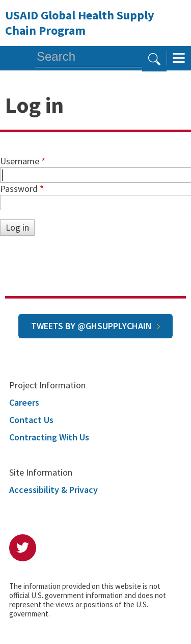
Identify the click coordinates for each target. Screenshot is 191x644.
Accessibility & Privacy (53, 490)
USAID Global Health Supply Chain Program (80, 23)
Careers (24, 402)
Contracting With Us (49, 437)
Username (20, 161)
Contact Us (31, 420)
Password (19, 189)
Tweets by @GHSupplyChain (91, 326)
